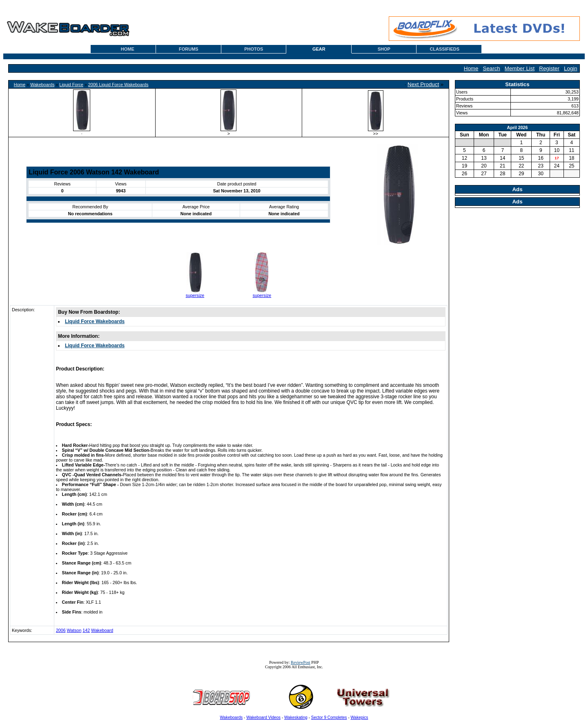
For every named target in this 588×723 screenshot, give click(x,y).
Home (471, 68)
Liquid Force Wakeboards (95, 321)
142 (86, 630)
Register (549, 68)
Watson (74, 630)
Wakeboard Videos (263, 717)
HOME (128, 49)
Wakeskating (296, 717)
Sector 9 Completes (329, 717)
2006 (61, 630)
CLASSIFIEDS (444, 49)
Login (571, 68)
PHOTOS (254, 49)
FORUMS (189, 49)
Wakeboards (42, 85)
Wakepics (360, 717)
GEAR (319, 49)
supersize (195, 295)
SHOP (384, 49)
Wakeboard (102, 630)
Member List (520, 68)
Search (492, 68)
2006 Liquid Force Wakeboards (118, 85)
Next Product (423, 84)
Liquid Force (71, 85)
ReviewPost (301, 662)
